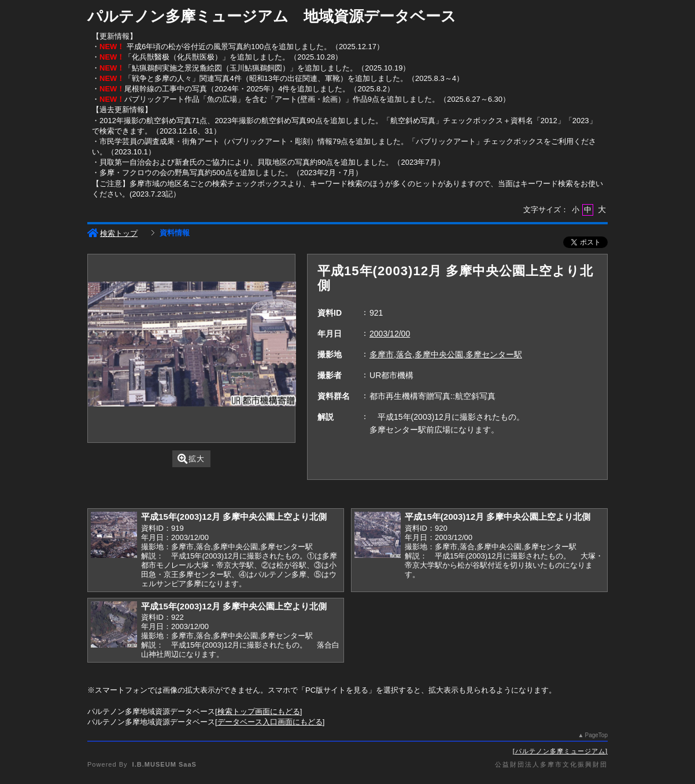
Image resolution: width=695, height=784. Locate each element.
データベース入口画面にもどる (270, 722)
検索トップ (112, 233)
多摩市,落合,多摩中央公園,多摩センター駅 (446, 354)
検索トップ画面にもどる (259, 711)
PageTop (596, 735)
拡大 (191, 459)
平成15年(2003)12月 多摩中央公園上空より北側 (234, 517)
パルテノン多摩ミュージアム (560, 751)
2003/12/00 (390, 334)
